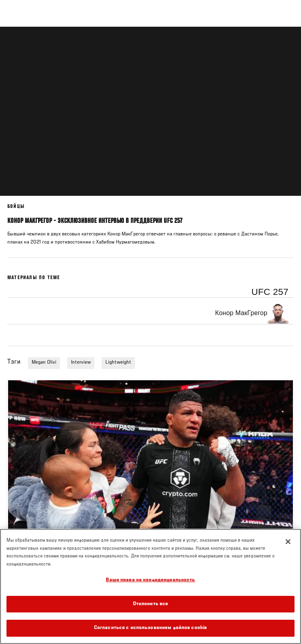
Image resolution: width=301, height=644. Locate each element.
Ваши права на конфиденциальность (150, 580)
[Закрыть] (288, 542)
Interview (81, 362)
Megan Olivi (44, 362)
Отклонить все (151, 604)
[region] (150, 586)
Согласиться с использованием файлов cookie (150, 628)
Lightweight (118, 362)
